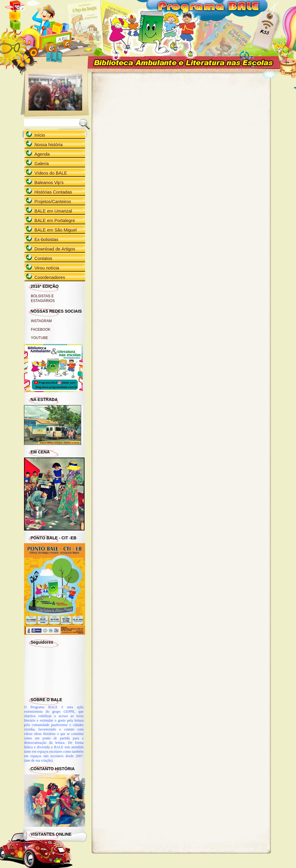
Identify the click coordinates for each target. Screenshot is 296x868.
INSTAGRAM (41, 321)
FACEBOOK (41, 330)
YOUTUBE (39, 338)
